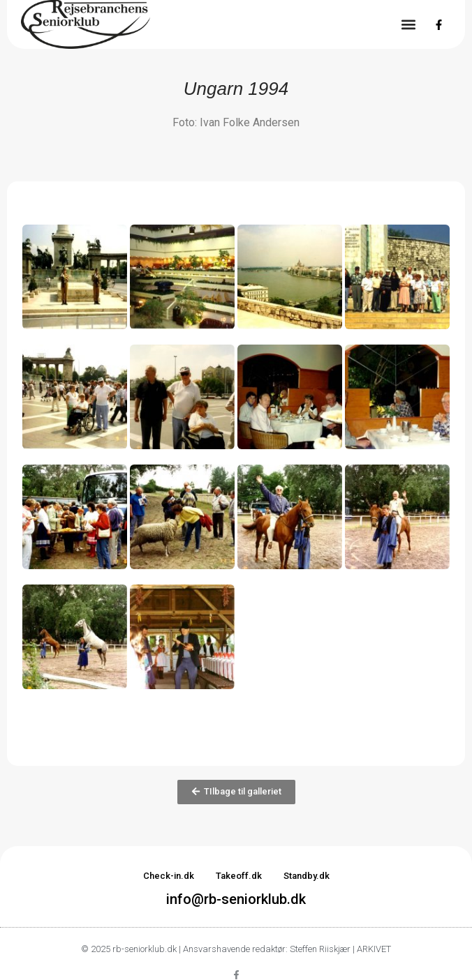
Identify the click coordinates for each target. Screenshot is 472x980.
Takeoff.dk (239, 876)
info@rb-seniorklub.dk (236, 899)
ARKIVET (374, 949)
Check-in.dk (169, 876)
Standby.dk (307, 876)
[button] (408, 25)
